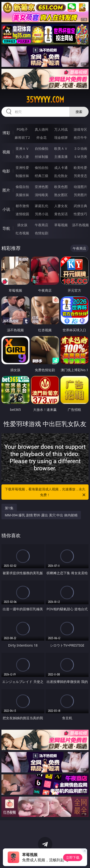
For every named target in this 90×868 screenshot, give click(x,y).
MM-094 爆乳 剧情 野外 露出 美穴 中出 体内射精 (41, 515)
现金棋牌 (61, 137)
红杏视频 (22, 233)
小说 (6, 209)
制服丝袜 (22, 176)
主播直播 (61, 157)
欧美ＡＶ (61, 148)
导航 (6, 228)
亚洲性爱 (22, 168)
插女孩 (22, 225)
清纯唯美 (42, 195)
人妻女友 (61, 206)
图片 (6, 190)
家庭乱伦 (42, 206)
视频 (6, 152)
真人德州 (42, 129)
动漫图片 (80, 187)
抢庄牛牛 (80, 137)
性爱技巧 (80, 214)
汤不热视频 (80, 225)
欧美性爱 (80, 168)
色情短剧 (42, 233)
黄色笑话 (61, 214)
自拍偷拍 (42, 148)
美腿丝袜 (22, 195)
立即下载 (73, 857)
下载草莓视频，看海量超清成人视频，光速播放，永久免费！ (46, 492)
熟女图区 (61, 195)
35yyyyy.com (45, 100)
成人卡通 (61, 168)
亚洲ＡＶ (22, 148)
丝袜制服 (42, 157)
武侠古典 (80, 206)
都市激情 (22, 206)
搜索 (79, 112)
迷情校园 (22, 214)
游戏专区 (80, 129)
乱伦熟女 (61, 176)
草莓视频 (61, 225)
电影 (6, 171)
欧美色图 (61, 187)
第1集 (9, 508)
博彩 (6, 133)
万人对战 (61, 129)
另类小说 (42, 214)
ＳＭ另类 (80, 157)
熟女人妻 (22, 157)
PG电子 (22, 129)
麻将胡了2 (22, 137)
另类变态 (80, 176)
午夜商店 (42, 225)
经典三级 (42, 176)
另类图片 (80, 195)
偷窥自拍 (22, 187)
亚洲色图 (42, 187)
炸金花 (42, 137)
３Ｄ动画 (80, 148)
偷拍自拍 (42, 168)
